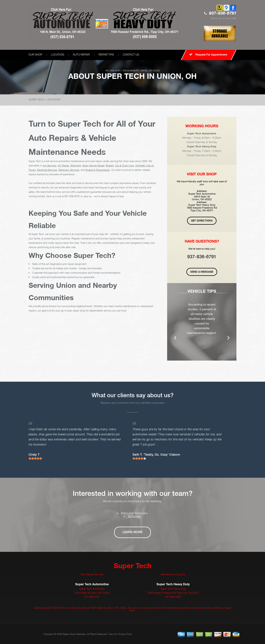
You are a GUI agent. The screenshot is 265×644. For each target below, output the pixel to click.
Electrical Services (47, 170)
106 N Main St (131, 71)
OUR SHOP (35, 55)
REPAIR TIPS (106, 55)
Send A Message (202, 272)
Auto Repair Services (92, 574)
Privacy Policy (125, 634)
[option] (202, 322)
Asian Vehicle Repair (93, 165)
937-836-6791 (223, 13)
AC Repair (63, 165)
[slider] (35, 458)
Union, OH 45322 (150, 71)
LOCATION (58, 55)
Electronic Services (69, 170)
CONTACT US (131, 55)
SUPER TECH (36, 99)
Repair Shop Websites (74, 634)
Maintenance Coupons (173, 574)
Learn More (132, 532)
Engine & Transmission (98, 170)
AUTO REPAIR (81, 55)
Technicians (134, 516)
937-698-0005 (173, 597)
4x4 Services (50, 165)
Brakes (110, 165)
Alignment (76, 165)
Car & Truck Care (124, 165)
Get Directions (202, 221)
